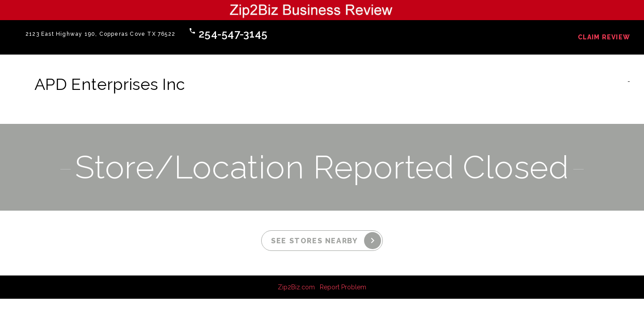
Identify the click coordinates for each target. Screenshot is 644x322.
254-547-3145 (233, 34)
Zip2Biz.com (296, 287)
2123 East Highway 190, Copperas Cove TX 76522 (100, 34)
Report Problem (343, 287)
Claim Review (604, 37)
